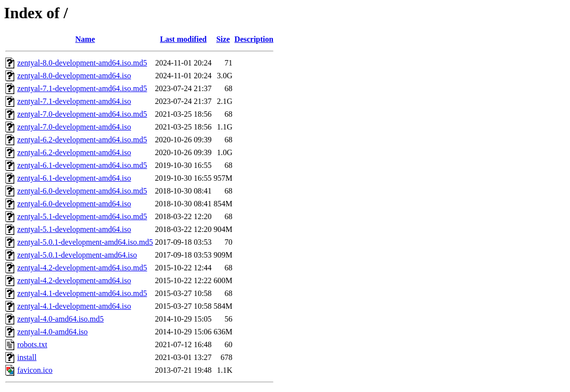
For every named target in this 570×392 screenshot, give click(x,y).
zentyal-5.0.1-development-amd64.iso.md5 (85, 242)
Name (85, 39)
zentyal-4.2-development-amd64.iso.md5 (82, 268)
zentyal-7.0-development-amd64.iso (74, 127)
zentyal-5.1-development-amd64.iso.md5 (82, 216)
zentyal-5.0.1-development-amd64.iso (77, 255)
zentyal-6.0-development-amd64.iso (74, 204)
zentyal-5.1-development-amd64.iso (74, 229)
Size (223, 39)
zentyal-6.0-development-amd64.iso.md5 (82, 191)
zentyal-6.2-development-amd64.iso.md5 (82, 140)
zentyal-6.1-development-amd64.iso (74, 178)
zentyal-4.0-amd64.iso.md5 (61, 319)
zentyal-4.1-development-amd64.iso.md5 (82, 293)
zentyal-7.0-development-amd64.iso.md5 (82, 114)
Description (254, 39)
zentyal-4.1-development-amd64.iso (74, 306)
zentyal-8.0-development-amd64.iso (74, 76)
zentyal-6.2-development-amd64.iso (74, 152)
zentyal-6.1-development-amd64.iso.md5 (82, 165)
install (27, 357)
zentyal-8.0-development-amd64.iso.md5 (82, 63)
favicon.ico (35, 370)
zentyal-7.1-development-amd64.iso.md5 (82, 88)
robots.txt (32, 344)
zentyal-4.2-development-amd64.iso (74, 280)
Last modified (184, 39)
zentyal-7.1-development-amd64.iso (74, 101)
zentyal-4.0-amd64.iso (52, 332)
